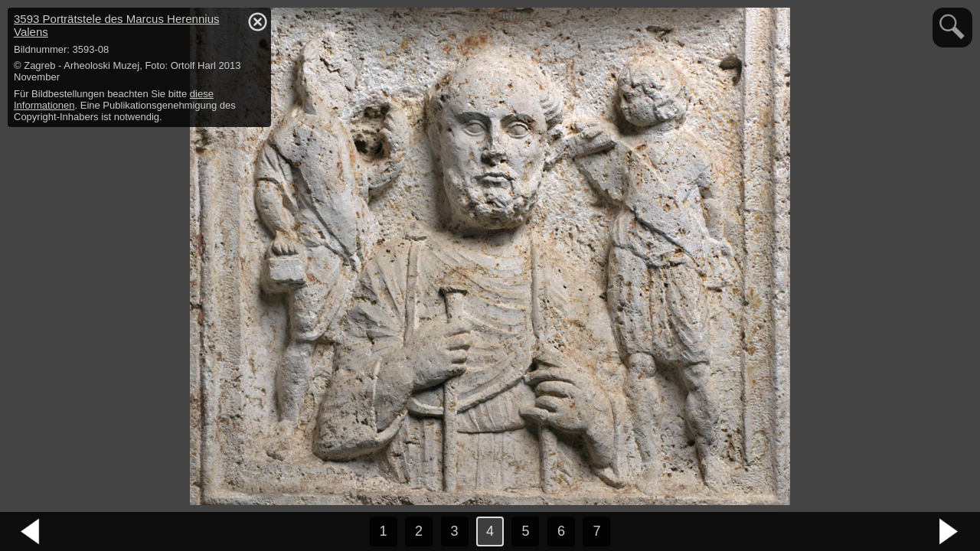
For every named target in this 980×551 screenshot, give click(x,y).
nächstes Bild (949, 532)
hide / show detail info (257, 21)
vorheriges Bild (31, 532)
